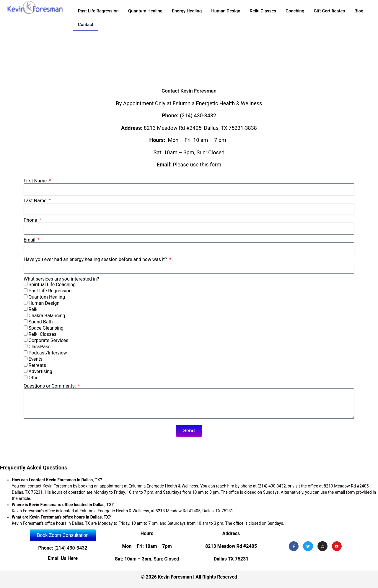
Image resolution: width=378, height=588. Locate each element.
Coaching (295, 11)
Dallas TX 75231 (231, 559)
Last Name (36, 201)
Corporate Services (48, 341)
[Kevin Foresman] (189, 59)
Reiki (33, 310)
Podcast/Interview (48, 353)
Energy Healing (187, 11)
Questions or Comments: (50, 386)
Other (34, 378)
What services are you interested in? (61, 279)
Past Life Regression (98, 11)
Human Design (226, 11)
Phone (31, 220)
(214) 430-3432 (198, 115)
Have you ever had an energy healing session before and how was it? (96, 260)
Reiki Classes (263, 11)
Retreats (37, 366)
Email (30, 240)
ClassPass (39, 347)
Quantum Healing (145, 11)
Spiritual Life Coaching (52, 285)
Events (35, 359)
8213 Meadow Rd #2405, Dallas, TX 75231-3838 (200, 128)
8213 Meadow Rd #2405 (231, 546)
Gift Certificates (329, 11)
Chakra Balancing (47, 316)
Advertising (40, 372)
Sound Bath (40, 322)
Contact (86, 25)
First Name (36, 181)
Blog (359, 11)
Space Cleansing (46, 328)
